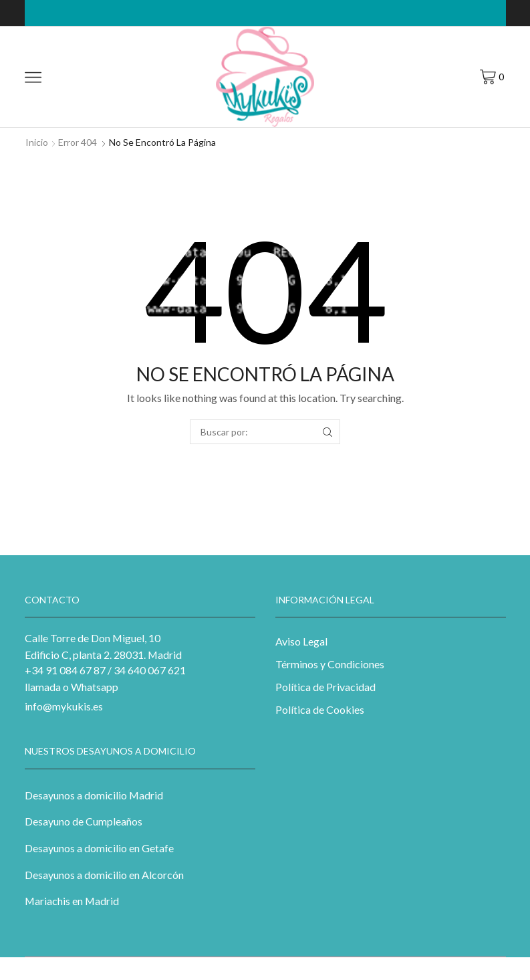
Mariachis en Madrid (72, 901)
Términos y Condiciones (330, 664)
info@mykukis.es (64, 706)
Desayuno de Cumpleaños (84, 821)
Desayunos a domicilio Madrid (94, 795)
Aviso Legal (301, 641)
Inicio (37, 142)
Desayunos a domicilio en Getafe (99, 848)
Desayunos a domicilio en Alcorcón (104, 875)
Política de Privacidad (325, 687)
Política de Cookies (320, 709)
